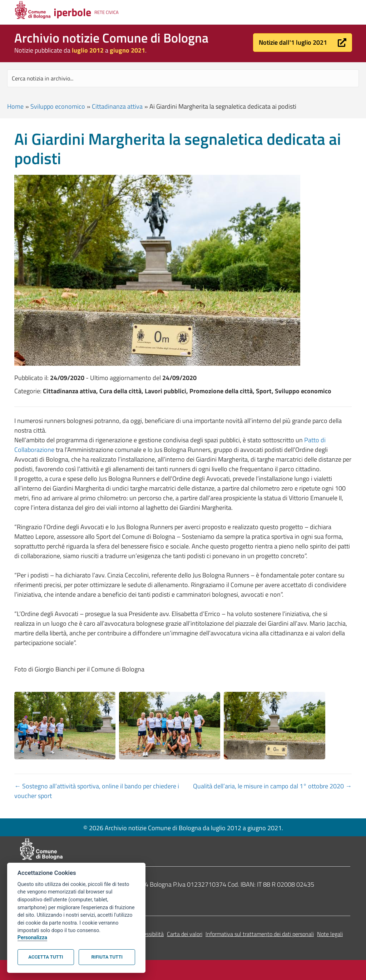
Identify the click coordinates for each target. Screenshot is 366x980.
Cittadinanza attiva (117, 106)
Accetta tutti (46, 957)
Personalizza (32, 938)
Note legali (330, 934)
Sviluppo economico (58, 106)
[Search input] (183, 78)
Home (15, 106)
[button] (303, 43)
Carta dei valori (185, 934)
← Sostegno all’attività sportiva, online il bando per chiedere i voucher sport (97, 791)
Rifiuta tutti (107, 957)
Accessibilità (149, 934)
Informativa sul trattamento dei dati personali (260, 934)
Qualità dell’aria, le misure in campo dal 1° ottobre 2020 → (272, 786)
